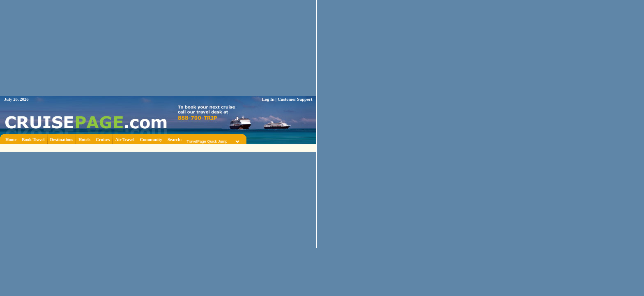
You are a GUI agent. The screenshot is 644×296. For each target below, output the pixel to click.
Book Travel (33, 140)
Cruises (103, 140)
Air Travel (125, 140)
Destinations (62, 140)
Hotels (84, 140)
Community (151, 140)
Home (11, 140)
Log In (268, 99)
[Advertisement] (158, 147)
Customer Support (295, 99)
